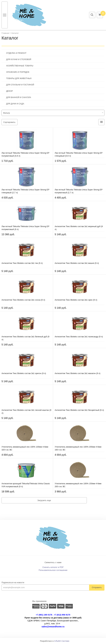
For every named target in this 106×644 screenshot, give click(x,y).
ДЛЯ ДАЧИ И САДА (15, 104)
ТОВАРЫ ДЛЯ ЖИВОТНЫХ (19, 78)
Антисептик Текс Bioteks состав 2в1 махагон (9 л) (78, 373)
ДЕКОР (10, 91)
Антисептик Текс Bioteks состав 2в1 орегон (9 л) (24, 373)
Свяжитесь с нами (53, 562)
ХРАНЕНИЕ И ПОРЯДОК (18, 72)
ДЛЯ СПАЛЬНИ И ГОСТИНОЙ (20, 85)
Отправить (97, 587)
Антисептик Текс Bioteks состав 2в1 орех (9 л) (76, 300)
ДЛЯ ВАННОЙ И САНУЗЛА (19, 97)
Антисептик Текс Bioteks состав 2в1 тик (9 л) (22, 263)
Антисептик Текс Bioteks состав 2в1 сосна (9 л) (23, 300)
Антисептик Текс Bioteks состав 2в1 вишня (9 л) (77, 263)
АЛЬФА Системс (62, 641)
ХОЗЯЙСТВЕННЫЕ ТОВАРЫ (20, 66)
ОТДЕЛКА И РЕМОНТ (16, 53)
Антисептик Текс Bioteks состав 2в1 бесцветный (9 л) (79, 410)
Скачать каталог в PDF (53, 567)
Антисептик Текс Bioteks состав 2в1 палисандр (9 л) (79, 337)
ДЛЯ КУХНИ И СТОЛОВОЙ (19, 59)
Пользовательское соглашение (53, 570)
